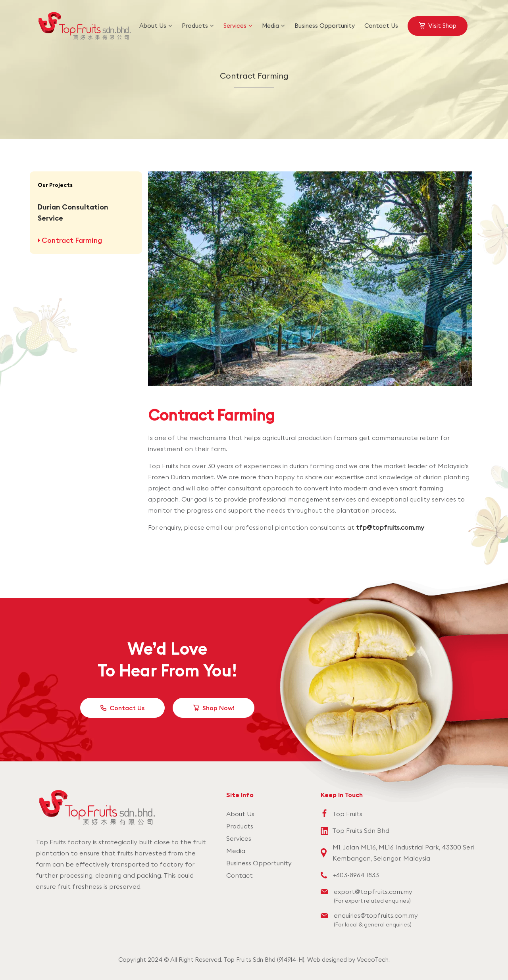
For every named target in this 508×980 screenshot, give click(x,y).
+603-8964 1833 (356, 875)
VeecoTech (373, 960)
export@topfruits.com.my (373, 892)
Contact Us (127, 708)
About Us (240, 814)
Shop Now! (218, 708)
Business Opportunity (259, 863)
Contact (240, 875)
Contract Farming (71, 240)
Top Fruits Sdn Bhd (361, 830)
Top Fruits (347, 814)
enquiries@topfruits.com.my (376, 915)
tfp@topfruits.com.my (390, 527)
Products (240, 826)
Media (236, 851)
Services (239, 838)
